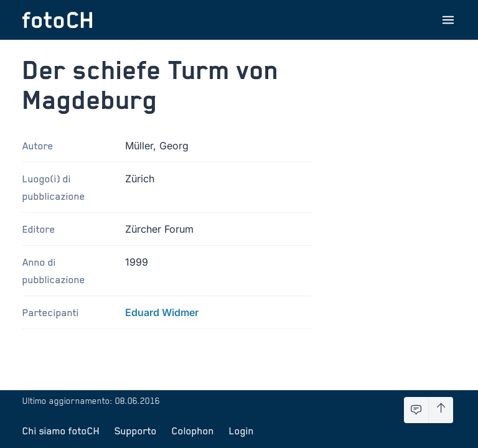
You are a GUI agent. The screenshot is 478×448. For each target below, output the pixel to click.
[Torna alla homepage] (57, 20)
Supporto (136, 431)
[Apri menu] (448, 20)
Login (241, 431)
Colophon (193, 431)
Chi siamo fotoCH (61, 431)
